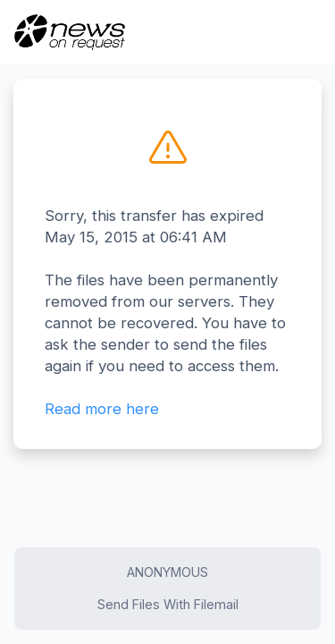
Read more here (102, 409)
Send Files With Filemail (168, 604)
